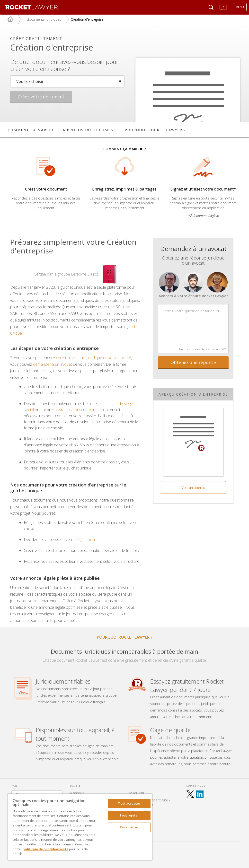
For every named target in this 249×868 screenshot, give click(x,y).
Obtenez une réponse (193, 362)
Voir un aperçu (193, 487)
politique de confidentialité (45, 849)
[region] (80, 827)
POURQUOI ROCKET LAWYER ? (155, 130)
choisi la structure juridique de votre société (93, 358)
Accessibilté (136, 827)
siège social (86, 539)
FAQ (130, 820)
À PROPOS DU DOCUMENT (90, 130)
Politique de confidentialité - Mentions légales (148, 803)
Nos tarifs (134, 812)
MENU (240, 7)
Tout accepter (129, 803)
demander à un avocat (53, 364)
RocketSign (135, 793)
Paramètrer (129, 827)
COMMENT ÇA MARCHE (31, 130)
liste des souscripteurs (77, 410)
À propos (77, 793)
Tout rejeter (129, 815)
